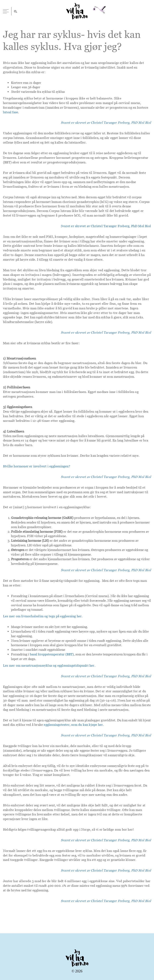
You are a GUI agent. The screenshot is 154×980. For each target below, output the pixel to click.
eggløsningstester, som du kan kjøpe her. (74, 725)
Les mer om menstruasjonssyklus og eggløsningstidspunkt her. (49, 665)
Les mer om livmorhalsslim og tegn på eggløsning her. (43, 616)
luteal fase (11, 112)
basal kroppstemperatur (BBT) (52, 654)
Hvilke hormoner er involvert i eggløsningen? (37, 466)
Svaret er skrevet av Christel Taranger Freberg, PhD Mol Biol (106, 226)
